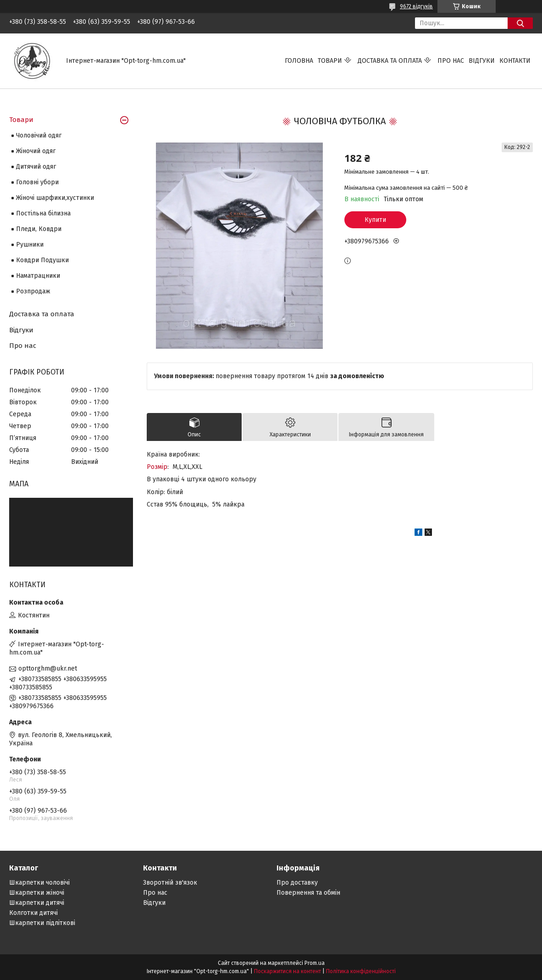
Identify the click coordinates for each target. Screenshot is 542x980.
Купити (375, 220)
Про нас (451, 61)
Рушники (30, 245)
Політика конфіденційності (361, 971)
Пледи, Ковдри (39, 229)
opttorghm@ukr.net (48, 669)
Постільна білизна (43, 213)
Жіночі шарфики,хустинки (55, 198)
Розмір (157, 467)
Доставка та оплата (390, 61)
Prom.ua (315, 963)
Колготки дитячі (33, 913)
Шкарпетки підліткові (42, 923)
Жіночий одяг (36, 151)
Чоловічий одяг (39, 135)
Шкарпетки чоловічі (39, 883)
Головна (299, 61)
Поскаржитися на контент (288, 971)
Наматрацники (38, 276)
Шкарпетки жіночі (37, 893)
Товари (330, 61)
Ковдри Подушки (42, 260)
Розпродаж (33, 291)
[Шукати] (520, 23)
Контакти (515, 61)
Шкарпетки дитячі (37, 903)
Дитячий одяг (36, 167)
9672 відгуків (416, 6)
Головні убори (37, 182)
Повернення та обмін (308, 893)
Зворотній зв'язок (170, 883)
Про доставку (297, 883)
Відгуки (482, 61)
